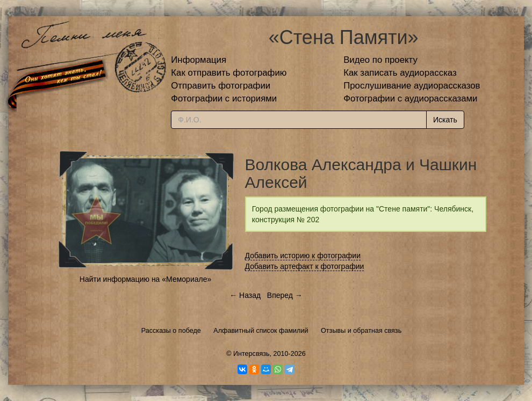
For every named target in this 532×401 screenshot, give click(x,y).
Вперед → (285, 295)
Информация (199, 60)
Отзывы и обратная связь (361, 331)
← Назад (245, 295)
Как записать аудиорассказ (400, 73)
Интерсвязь (251, 354)
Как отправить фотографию (229, 73)
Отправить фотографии (221, 86)
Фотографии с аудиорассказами (410, 99)
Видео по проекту (380, 60)
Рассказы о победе (171, 331)
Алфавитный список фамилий (261, 331)
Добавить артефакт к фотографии (305, 266)
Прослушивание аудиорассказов (412, 86)
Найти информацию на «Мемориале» (145, 279)
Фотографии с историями (224, 99)
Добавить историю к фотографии (303, 256)
